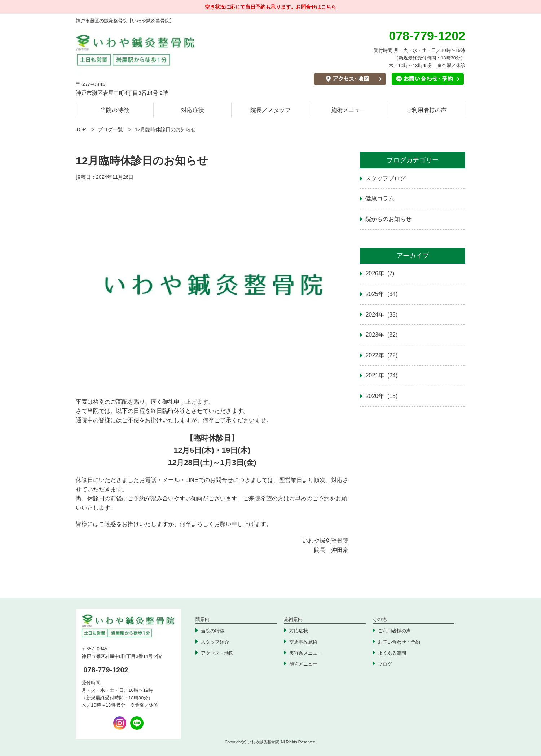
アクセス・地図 (217, 653)
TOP (81, 129)
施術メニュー (348, 110)
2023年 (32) (381, 335)
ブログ (385, 664)
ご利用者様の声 (426, 110)
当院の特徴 (115, 110)
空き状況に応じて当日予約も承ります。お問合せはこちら (270, 7)
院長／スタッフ (270, 110)
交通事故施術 (303, 642)
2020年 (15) (381, 396)
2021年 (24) (381, 375)
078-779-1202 (106, 670)
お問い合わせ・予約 (399, 642)
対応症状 (193, 110)
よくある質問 (392, 653)
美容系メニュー (306, 653)
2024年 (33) (381, 315)
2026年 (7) (380, 273)
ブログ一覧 (110, 129)
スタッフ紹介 (215, 642)
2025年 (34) (381, 294)
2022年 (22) (381, 355)
